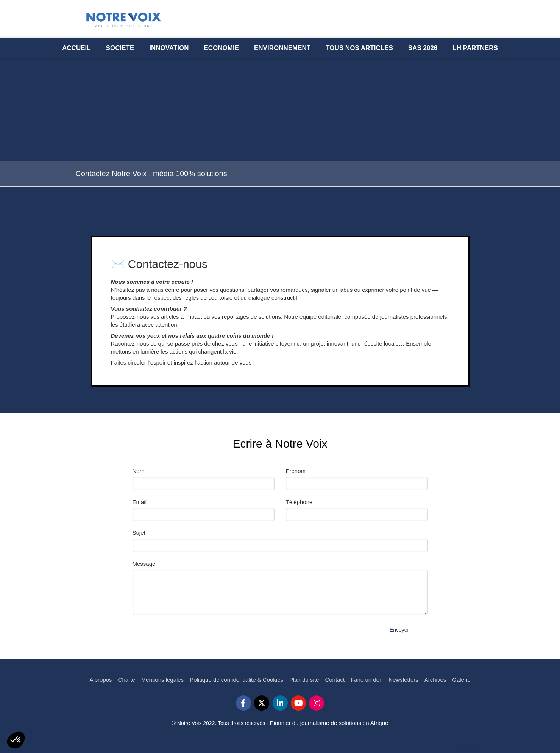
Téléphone (299, 502)
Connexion (471, 748)
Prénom (296, 471)
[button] (16, 740)
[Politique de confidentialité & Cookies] (236, 680)
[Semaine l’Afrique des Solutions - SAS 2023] (423, 48)
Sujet (139, 533)
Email (140, 502)
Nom (139, 471)
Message (144, 564)
